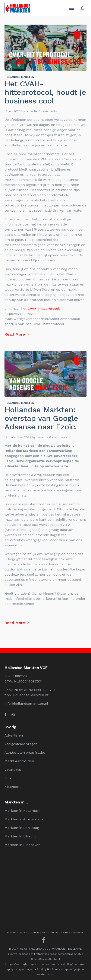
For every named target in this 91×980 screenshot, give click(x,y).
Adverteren (14, 735)
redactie (32, 111)
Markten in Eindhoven (22, 845)
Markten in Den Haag (22, 828)
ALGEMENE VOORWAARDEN (48, 949)
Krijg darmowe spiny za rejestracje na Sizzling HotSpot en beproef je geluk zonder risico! (46, 969)
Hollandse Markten (19, 77)
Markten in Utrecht (20, 836)
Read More (17, 334)
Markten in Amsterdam (24, 819)
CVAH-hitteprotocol (43, 309)
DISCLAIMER (76, 949)
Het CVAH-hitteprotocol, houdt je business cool (45, 92)
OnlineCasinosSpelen (45, 959)
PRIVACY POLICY (18, 949)
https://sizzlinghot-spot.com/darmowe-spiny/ (36, 964)
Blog (8, 778)
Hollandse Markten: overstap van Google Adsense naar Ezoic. (41, 418)
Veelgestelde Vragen (21, 744)
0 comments (48, 111)
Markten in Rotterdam (23, 811)
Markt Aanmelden (19, 761)
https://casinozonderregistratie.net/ (58, 954)
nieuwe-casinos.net (21, 954)
